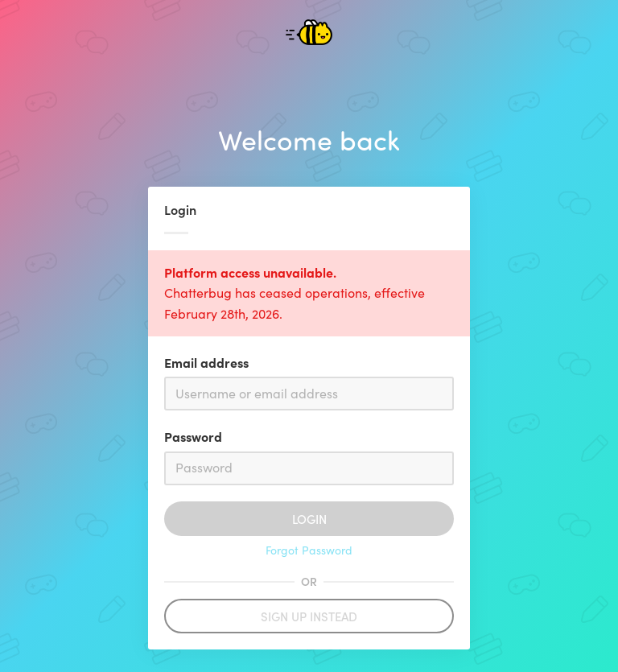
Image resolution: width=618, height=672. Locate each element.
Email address (206, 362)
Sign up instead (309, 616)
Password (193, 436)
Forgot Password (309, 550)
